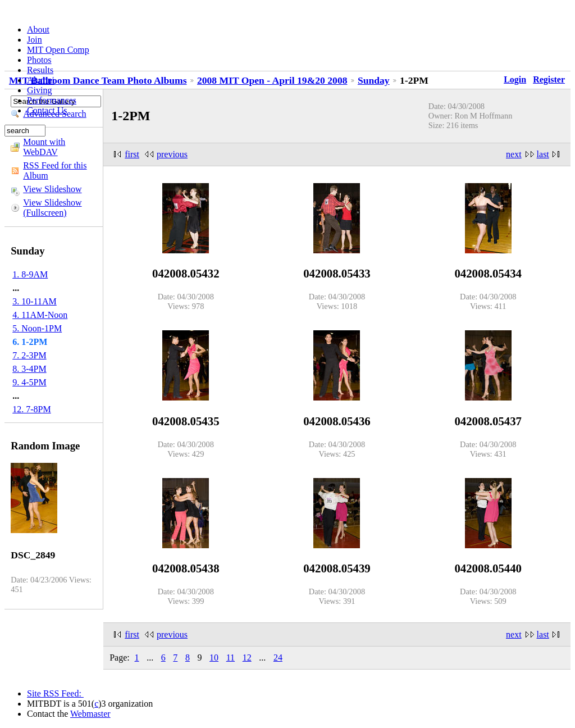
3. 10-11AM (35, 301)
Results (40, 70)
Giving (39, 90)
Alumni (41, 80)
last (543, 154)
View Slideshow (52, 189)
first (132, 154)
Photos (39, 60)
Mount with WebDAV (44, 147)
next (514, 154)
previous (172, 154)
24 (278, 658)
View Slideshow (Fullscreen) (52, 208)
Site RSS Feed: (55, 693)
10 (214, 658)
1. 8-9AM (30, 274)
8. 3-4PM (29, 369)
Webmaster (90, 714)
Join (35, 40)
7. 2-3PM (29, 355)
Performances (52, 100)
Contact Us (47, 110)
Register (549, 79)
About (38, 29)
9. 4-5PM (29, 382)
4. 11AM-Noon (40, 315)
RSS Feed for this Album (55, 170)
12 (247, 658)
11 (231, 658)
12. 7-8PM (31, 409)
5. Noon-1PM (37, 328)
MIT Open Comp (58, 50)
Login (515, 79)
